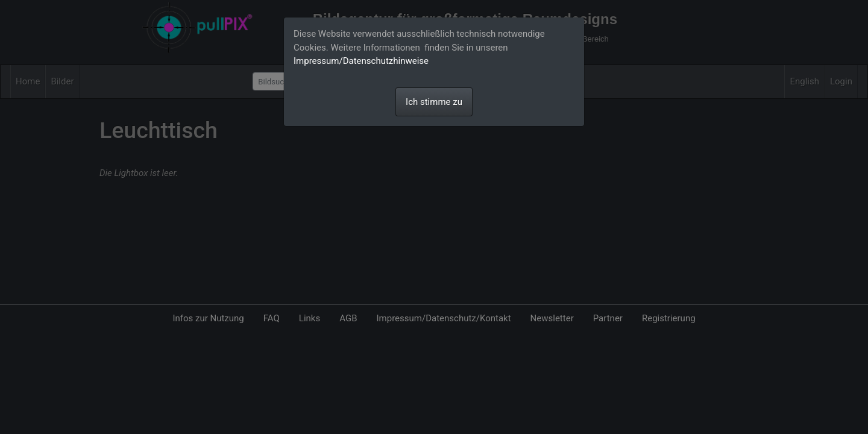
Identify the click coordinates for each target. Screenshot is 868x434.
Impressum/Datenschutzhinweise (361, 61)
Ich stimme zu (434, 102)
